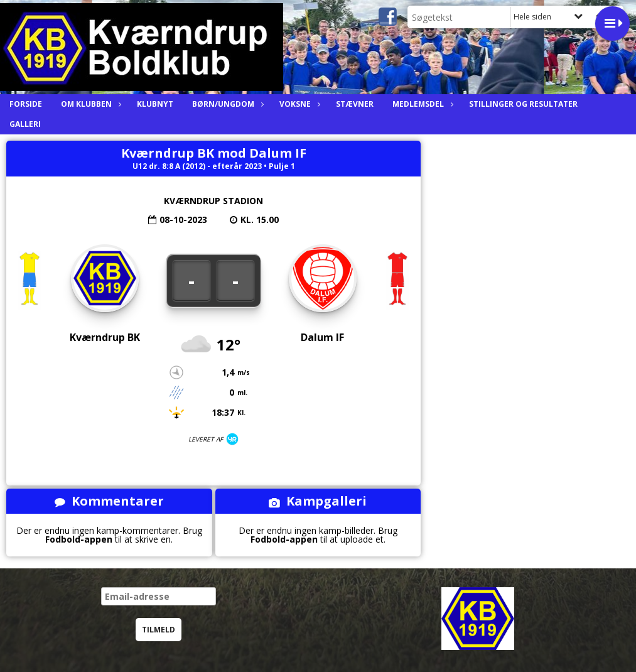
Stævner (355, 104)
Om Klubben (89, 104)
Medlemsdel (421, 104)
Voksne (298, 104)
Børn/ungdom (226, 104)
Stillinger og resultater (523, 104)
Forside (26, 104)
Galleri (25, 124)
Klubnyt (155, 104)
